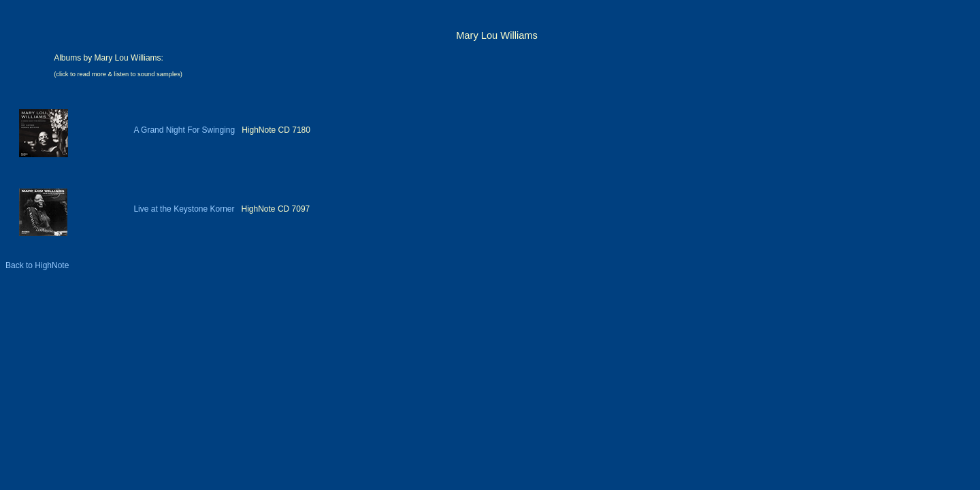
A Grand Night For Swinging (184, 130)
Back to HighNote (37, 265)
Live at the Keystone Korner (184, 209)
